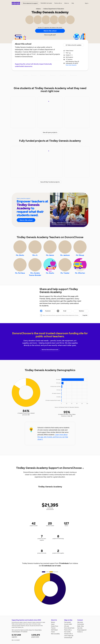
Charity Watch (38, 630)
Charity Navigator (16, 632)
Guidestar (25, 632)
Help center (80, 622)
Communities (81, 624)
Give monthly (67, 632)
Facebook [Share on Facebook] (45, 311)
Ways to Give (68, 620)
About (25, 75)
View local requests (71, 65)
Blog (82, 626)
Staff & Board (54, 630)
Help (73, 3)
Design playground (82, 630)
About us (67, 3)
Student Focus (55, 626)
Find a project (67, 622)
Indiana (38, 9)
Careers (53, 632)
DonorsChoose (16, 3)
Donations (73, 75)
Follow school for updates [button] (74, 45)
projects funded (40, 636)
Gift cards (67, 626)
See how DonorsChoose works (50, 350)
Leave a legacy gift (69, 636)
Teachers (53, 75)
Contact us (80, 632)
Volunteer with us (68, 634)
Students (63, 75)
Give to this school (50, 31)
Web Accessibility (55, 634)
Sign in (87, 3)
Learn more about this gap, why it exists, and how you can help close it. (53, 437)
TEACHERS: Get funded (46, 3)
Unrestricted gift (68, 638)
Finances (53, 628)
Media (79, 626)
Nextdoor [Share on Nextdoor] (79, 311)
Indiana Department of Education (54, 9)
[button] (64, 315)
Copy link (85, 315)
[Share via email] (64, 311)
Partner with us (58, 3)
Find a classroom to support (30, 3)
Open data (80, 628)
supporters (20, 636)
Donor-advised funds (69, 628)
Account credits (68, 624)
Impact (34, 75)
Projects (43, 75)
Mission (53, 622)
